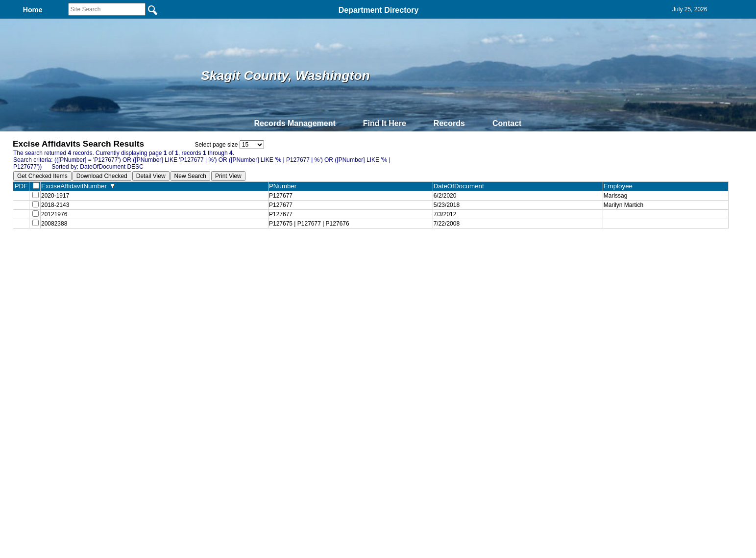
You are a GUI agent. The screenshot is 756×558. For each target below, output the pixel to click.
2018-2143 (55, 207)
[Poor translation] (36, 417)
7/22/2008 (447, 228)
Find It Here (385, 123)
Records (449, 123)
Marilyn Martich (623, 207)
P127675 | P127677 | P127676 (309, 228)
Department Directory (379, 10)
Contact (507, 123)
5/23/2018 (447, 207)
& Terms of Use (410, 256)
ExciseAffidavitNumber (78, 186)
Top (215, 256)
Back (245, 256)
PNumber (285, 186)
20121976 (54, 218)
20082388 (54, 228)
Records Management (295, 123)
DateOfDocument (461, 186)
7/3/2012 (445, 218)
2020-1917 (55, 196)
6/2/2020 (445, 196)
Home (283, 256)
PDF (21, 186)
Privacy (374, 256)
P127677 (281, 196)
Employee (620, 186)
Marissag (616, 196)
